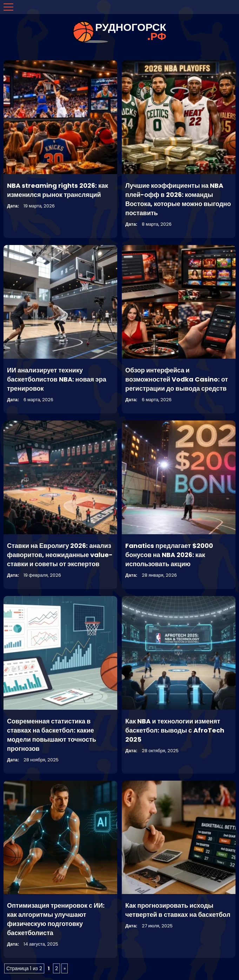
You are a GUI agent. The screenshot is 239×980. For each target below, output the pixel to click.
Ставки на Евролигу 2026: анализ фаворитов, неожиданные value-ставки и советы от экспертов (60, 555)
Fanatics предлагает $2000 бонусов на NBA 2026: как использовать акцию (169, 555)
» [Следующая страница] (65, 968)
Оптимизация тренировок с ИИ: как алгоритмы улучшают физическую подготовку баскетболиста (56, 919)
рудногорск (131, 32)
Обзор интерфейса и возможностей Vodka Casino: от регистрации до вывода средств (177, 379)
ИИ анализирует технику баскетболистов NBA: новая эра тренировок (57, 379)
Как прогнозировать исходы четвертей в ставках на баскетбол (178, 910)
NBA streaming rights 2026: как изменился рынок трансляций (58, 190)
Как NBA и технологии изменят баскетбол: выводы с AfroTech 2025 (175, 730)
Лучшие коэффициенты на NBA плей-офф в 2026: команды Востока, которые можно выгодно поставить (178, 199)
